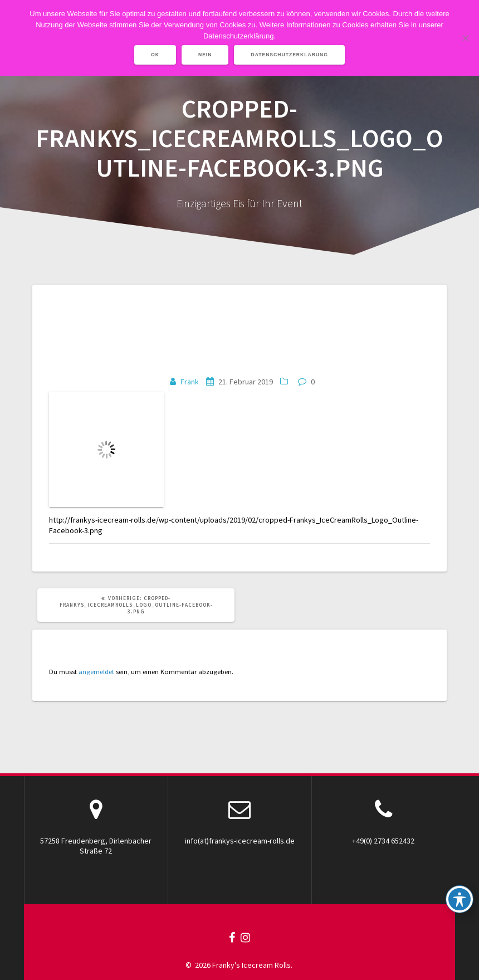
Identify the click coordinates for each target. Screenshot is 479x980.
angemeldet (96, 672)
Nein (205, 55)
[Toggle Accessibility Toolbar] (460, 899)
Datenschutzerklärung (289, 55)
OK (155, 55)
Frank (190, 382)
